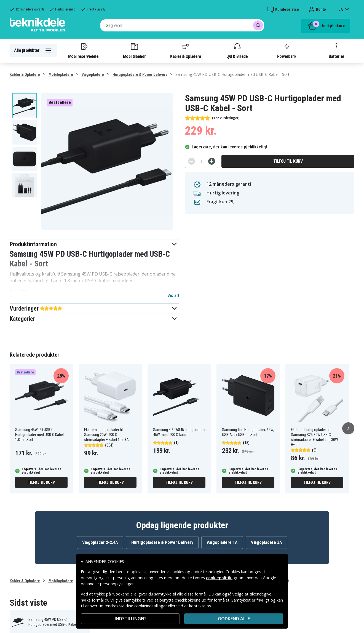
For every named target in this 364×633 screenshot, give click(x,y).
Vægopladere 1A (222, 542)
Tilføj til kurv (288, 161)
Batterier (337, 50)
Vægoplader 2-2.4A (100, 542)
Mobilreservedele (83, 50)
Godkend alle (234, 619)
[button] (94, 244)
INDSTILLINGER (130, 619)
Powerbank (287, 50)
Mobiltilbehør (134, 50)
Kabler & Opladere (186, 50)
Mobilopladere (60, 74)
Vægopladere (92, 74)
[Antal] (202, 161)
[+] (212, 161)
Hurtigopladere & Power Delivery (139, 74)
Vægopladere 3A (267, 542)
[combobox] (182, 25)
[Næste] (348, 428)
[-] (192, 161)
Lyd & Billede (237, 50)
